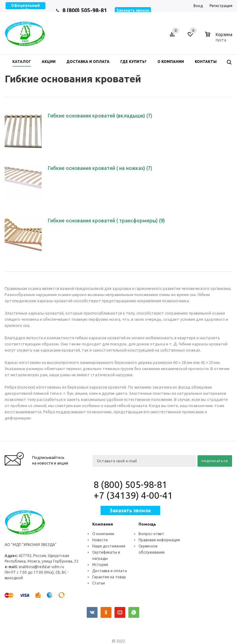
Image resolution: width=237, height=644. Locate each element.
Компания (103, 524)
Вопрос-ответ (151, 534)
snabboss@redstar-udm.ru (41, 567)
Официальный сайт (25, 8)
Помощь (147, 524)
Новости (100, 540)
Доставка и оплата (110, 571)
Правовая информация (159, 540)
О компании (103, 534)
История (100, 565)
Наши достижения (109, 546)
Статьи (99, 583)
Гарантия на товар (109, 577)
